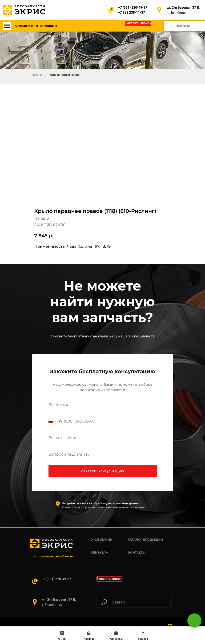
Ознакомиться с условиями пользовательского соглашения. (104, 507)
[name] (103, 405)
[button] (138, 23)
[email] (103, 438)
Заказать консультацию (102, 471)
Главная (37, 75)
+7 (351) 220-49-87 (133, 8)
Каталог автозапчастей (65, 75)
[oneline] (103, 454)
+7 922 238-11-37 (132, 12)
